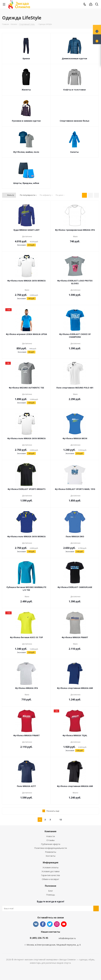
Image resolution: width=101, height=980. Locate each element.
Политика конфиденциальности (51, 848)
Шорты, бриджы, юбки (26, 183)
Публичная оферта (51, 844)
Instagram (57, 924)
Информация (51, 862)
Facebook (43, 924)
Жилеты (26, 90)
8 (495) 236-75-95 (39, 938)
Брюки (26, 58)
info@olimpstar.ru (67, 938)
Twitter (50, 924)
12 (61, 820)
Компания (50, 831)
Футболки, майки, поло (26, 152)
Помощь (51, 895)
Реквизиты (51, 852)
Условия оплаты (50, 867)
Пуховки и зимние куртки (26, 121)
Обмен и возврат (50, 879)
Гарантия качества (50, 875)
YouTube (64, 924)
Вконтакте (36, 924)
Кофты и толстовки (74, 90)
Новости (50, 836)
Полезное (51, 886)
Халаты (74, 152)
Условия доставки (50, 871)
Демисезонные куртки (74, 58)
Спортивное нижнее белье (74, 121)
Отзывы (50, 840)
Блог (51, 891)
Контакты (51, 856)
